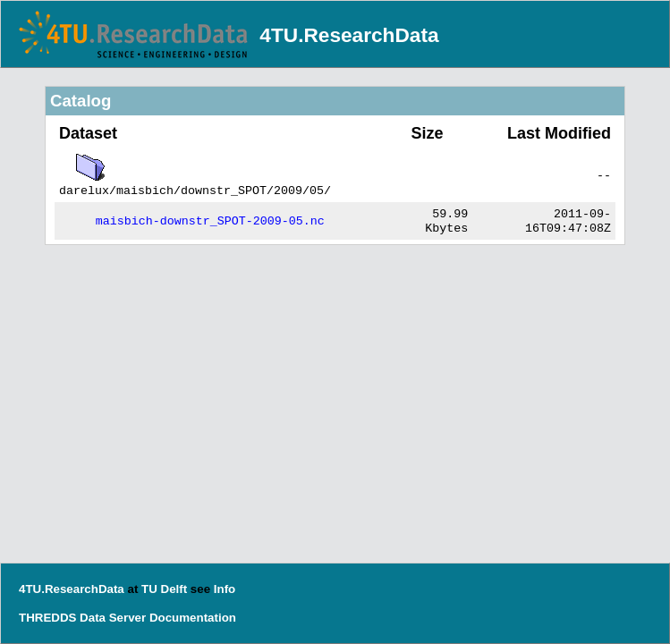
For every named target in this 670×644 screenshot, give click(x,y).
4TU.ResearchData (349, 35)
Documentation (193, 618)
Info (225, 589)
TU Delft (164, 589)
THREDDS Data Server (82, 618)
